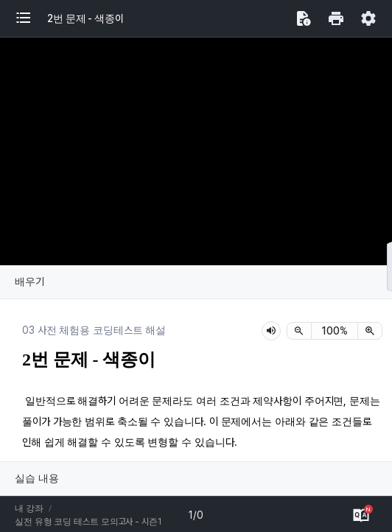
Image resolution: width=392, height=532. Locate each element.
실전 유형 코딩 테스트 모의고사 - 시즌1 (88, 522)
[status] (335, 331)
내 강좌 (29, 508)
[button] (31, 18)
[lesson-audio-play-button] (271, 331)
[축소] (299, 331)
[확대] (370, 331)
